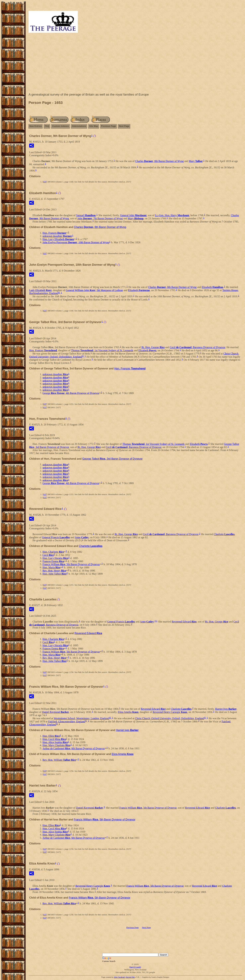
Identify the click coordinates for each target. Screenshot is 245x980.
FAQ (47, 126)
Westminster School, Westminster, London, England (82, 718)
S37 (45, 182)
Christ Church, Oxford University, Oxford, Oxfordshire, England (169, 718)
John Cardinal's (120, 977)
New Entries (36, 126)
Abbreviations (79, 126)
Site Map (94, 126)
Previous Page (109, 126)
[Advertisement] (135, 63)
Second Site (130, 977)
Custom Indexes (60, 126)
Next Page (124, 126)
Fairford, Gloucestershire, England (67, 721)
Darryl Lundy (135, 967)
